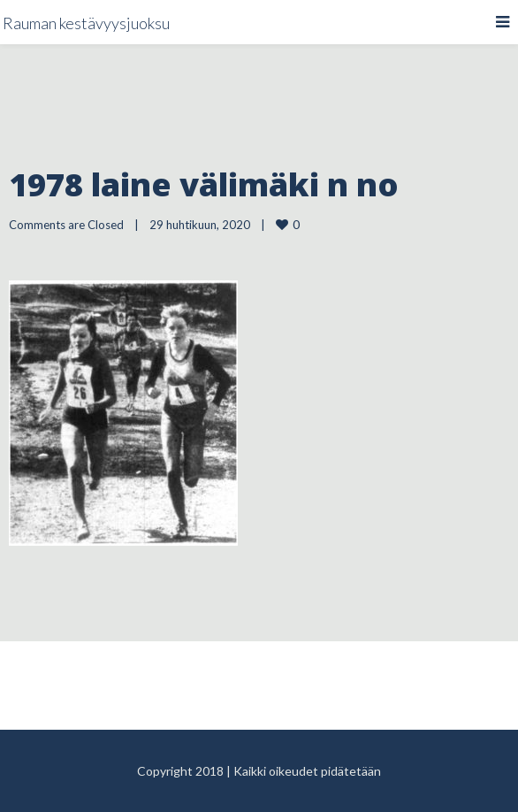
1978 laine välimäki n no (204, 184)
